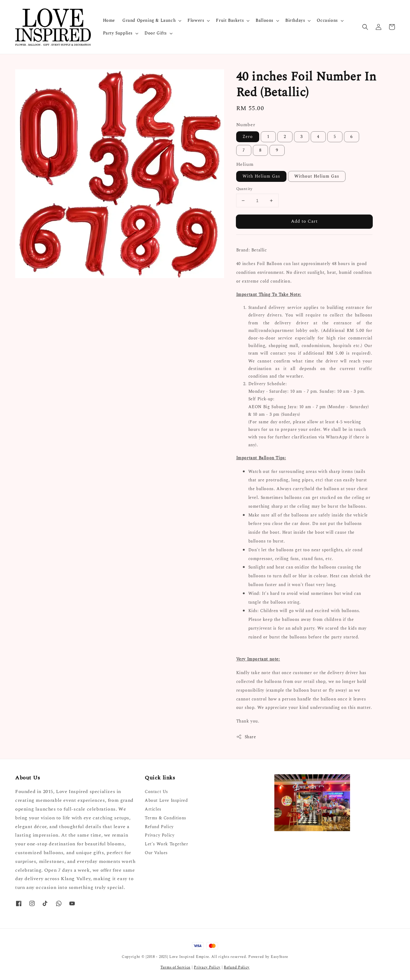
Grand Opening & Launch (149, 21)
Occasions (327, 21)
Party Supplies (118, 33)
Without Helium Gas (317, 176)
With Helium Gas (261, 176)
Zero (248, 137)
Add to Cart (304, 221)
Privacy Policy (160, 835)
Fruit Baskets (230, 21)
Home (109, 20)
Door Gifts (156, 33)
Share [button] (246, 737)
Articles (153, 809)
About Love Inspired (166, 800)
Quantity (244, 189)
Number (246, 125)
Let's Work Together (166, 844)
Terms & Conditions (165, 818)
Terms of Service (175, 967)
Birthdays (295, 21)
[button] (365, 27)
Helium (245, 164)
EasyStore (279, 957)
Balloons (265, 21)
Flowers (196, 21)
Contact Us (156, 792)
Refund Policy (159, 827)
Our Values (156, 853)
